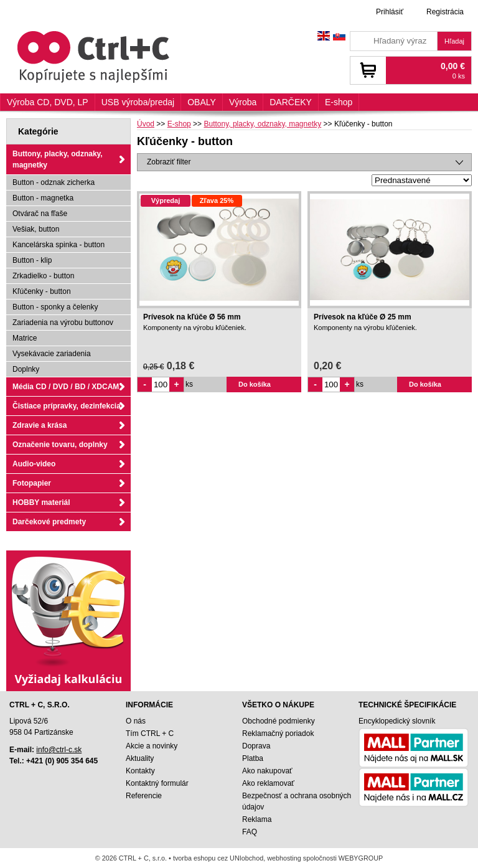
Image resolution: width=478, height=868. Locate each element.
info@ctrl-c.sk (59, 750)
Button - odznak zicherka (54, 182)
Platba (253, 758)
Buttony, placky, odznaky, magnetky (58, 159)
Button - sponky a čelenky (55, 307)
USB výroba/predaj (138, 102)
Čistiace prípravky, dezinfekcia (67, 406)
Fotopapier (32, 483)
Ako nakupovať (267, 771)
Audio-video (34, 464)
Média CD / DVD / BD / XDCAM (66, 387)
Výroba (243, 102)
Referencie (144, 796)
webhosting (284, 858)
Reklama (257, 819)
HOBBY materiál (41, 502)
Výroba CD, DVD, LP (48, 102)
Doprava (256, 746)
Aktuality (140, 758)
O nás (136, 721)
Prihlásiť (390, 12)
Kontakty (140, 771)
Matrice (25, 338)
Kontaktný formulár (157, 783)
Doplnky (26, 369)
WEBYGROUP (361, 858)
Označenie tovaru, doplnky (60, 445)
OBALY (202, 102)
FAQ (250, 832)
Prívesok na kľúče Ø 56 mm (192, 317)
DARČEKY (291, 102)
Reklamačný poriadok (278, 734)
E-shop (339, 102)
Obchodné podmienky (279, 721)
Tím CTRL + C (150, 734)
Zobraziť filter (169, 162)
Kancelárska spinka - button (59, 245)
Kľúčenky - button (42, 291)
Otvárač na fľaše (40, 214)
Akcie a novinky (152, 746)
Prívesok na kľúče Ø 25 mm (363, 317)
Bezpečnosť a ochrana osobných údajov (297, 801)
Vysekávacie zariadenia (52, 354)
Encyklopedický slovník (397, 721)
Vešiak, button (36, 229)
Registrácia (445, 12)
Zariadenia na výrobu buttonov (63, 323)
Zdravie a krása (40, 425)
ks (189, 384)
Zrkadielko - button (43, 276)
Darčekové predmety (49, 522)
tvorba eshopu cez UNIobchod (218, 858)
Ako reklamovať (268, 783)
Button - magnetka (43, 198)
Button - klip (32, 260)
